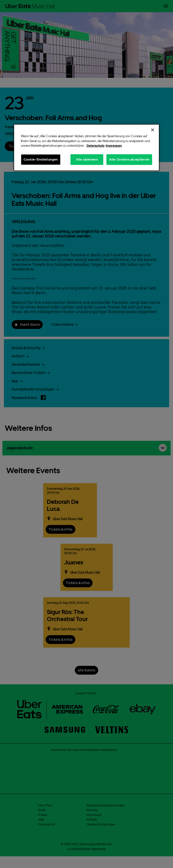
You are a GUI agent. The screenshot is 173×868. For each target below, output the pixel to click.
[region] (86, 148)
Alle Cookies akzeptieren (129, 159)
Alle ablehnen (87, 159)
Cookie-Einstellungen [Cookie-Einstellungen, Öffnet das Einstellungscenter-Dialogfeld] (41, 159)
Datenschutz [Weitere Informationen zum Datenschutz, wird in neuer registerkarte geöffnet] (95, 146)
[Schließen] (153, 130)
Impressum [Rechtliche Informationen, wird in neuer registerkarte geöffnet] (114, 146)
